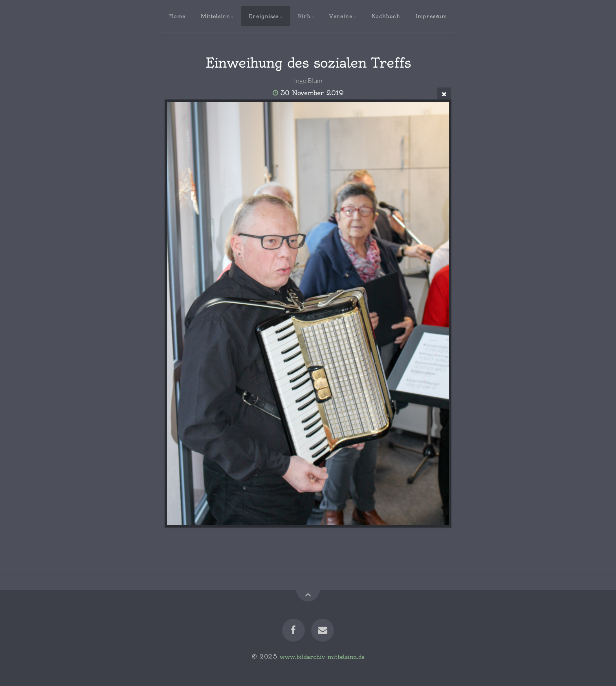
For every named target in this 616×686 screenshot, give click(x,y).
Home (177, 16)
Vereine (341, 16)
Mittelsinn (215, 16)
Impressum (431, 16)
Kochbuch (386, 16)
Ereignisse (264, 16)
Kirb (304, 16)
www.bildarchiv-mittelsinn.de (322, 657)
